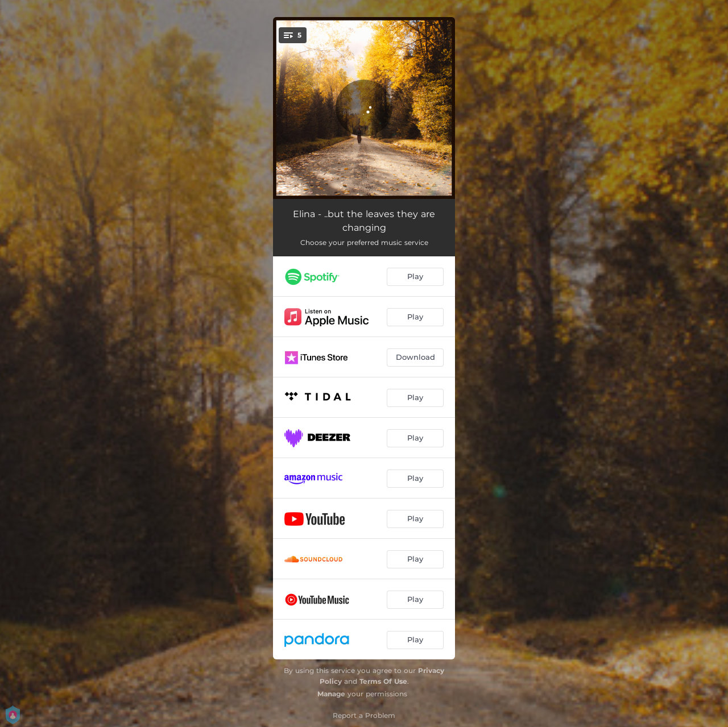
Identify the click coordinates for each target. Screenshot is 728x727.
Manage (331, 694)
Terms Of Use (383, 681)
